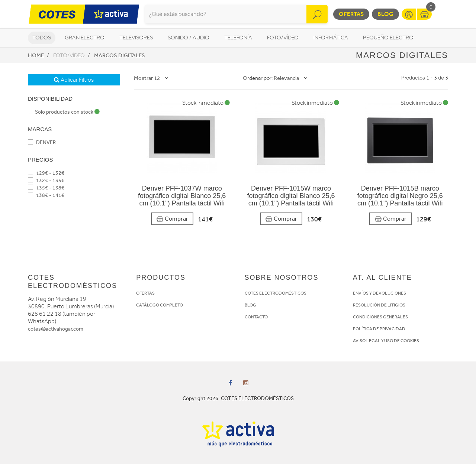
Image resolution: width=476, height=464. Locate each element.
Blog (385, 14)
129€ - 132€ (46, 173)
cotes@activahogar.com (56, 329)
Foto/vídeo (283, 38)
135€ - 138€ (46, 188)
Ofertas (351, 14)
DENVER (42, 142)
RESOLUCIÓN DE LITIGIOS (379, 305)
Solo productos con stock (64, 112)
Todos (42, 38)
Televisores (136, 38)
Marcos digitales (120, 55)
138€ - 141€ (46, 195)
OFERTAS (145, 293)
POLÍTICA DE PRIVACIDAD (379, 329)
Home (36, 55)
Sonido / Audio (189, 38)
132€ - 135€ (46, 180)
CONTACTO (256, 317)
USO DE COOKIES (402, 341)
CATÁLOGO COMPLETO (160, 305)
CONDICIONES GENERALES (380, 317)
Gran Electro (85, 38)
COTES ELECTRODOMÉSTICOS (276, 293)
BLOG (250, 305)
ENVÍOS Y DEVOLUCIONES (379, 293)
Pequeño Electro (388, 38)
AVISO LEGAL (367, 341)
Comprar (172, 219)
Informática (331, 38)
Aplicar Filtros (74, 80)
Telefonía (238, 38)
